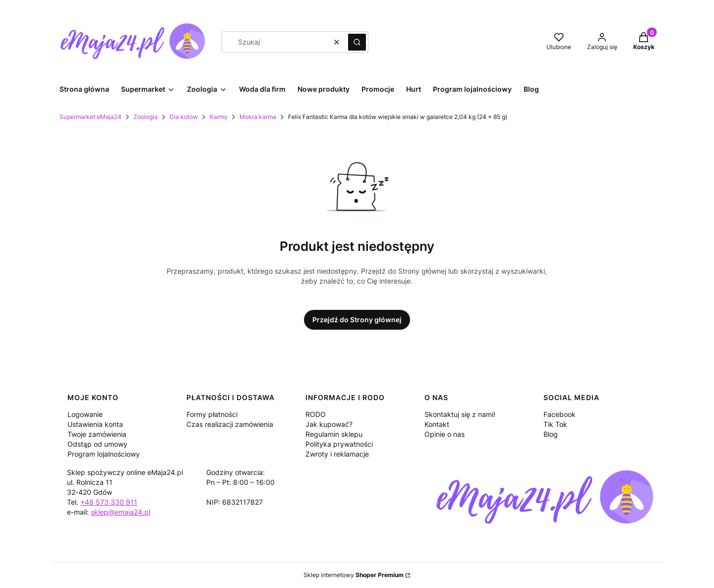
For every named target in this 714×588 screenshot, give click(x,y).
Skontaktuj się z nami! (460, 414)
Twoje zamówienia (97, 434)
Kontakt (437, 424)
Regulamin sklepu (334, 434)
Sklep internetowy (354, 575)
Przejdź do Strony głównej (357, 320)
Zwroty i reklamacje (337, 454)
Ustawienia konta (95, 424)
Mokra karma (258, 117)
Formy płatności (212, 414)
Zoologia (146, 117)
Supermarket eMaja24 (90, 117)
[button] (357, 42)
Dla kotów (184, 117)
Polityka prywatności (339, 444)
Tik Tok (555, 424)
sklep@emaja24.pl (120, 512)
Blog (551, 434)
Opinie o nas (445, 434)
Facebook (560, 414)
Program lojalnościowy (104, 454)
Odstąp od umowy (97, 444)
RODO (316, 414)
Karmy (219, 117)
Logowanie (85, 414)
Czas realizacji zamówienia (230, 424)
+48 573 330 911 (109, 502)
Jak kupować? (329, 424)
